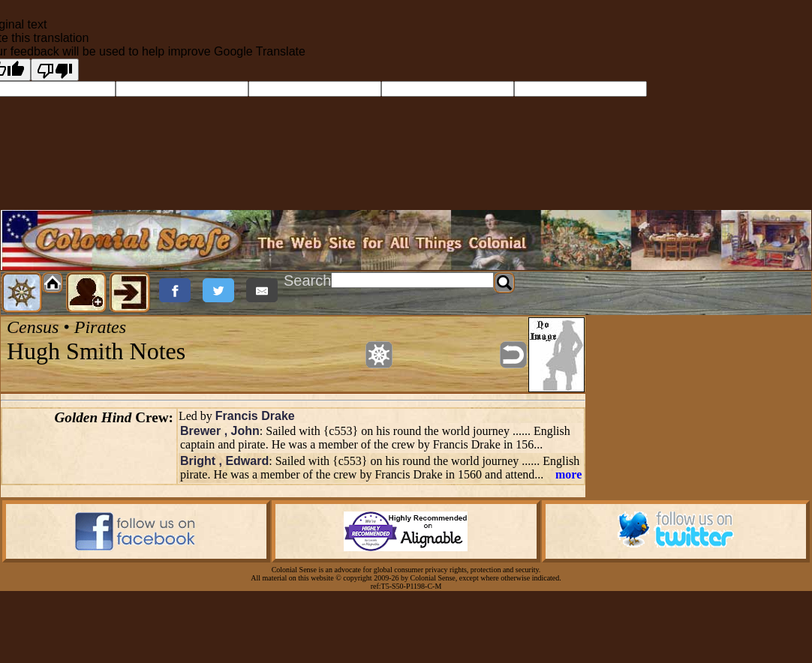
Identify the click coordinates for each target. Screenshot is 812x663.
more (568, 474)
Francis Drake (255, 416)
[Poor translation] (55, 70)
